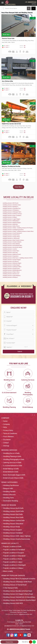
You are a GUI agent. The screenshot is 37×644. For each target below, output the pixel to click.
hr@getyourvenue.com (25, 614)
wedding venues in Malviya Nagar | (12, 223)
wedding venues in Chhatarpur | (11, 210)
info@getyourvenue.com (27, 626)
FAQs (5, 427)
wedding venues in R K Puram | (25, 228)
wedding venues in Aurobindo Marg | (13, 247)
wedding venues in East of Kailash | (12, 215)
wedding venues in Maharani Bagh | (12, 263)
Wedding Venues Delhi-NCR (13, 603)
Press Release (8, 437)
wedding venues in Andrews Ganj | (12, 205)
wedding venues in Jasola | (10, 249)
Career (25, 612)
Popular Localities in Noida (13, 559)
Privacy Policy (8, 430)
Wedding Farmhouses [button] (11, 485)
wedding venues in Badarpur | (11, 207)
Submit (20, 351)
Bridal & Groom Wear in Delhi (13, 478)
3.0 (33, 18)
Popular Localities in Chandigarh (14, 565)
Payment (20, 612)
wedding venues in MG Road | (11, 203)
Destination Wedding (11, 501)
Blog (11, 610)
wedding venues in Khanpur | (11, 277)
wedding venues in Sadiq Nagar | (12, 265)
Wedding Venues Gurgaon (12, 530)
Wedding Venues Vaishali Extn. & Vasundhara (19, 597)
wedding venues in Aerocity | (11, 253)
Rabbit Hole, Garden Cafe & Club (11, 124)
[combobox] (18, 325)
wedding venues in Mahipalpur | (11, 221)
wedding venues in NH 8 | (26, 258)
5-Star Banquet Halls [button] (11, 588)
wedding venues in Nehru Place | (11, 226)
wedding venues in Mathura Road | (12, 254)
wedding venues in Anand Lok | (11, 274)
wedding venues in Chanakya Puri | (12, 208)
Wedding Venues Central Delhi (14, 521)
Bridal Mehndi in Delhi (11, 472)
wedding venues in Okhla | (10, 228)
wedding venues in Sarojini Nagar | (12, 260)
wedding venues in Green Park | (11, 251)
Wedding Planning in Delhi (12, 456)
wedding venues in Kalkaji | (10, 217)
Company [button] (6, 424)
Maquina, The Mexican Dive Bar (11, 166)
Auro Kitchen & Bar (7, 81)
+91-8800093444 (31, 2)
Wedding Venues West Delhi (13, 517)
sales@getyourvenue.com (12, 626)
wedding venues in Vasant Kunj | (11, 235)
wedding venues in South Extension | (13, 233)
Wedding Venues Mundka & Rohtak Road (18, 591)
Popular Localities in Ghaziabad (14, 556)
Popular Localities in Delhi (12, 547)
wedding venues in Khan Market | (12, 244)
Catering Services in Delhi (12, 463)
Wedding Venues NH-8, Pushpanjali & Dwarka (19, 579)
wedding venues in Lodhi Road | (11, 238)
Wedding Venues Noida (12, 527)
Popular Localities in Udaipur (13, 568)
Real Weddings (31, 610)
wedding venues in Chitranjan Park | (12, 212)
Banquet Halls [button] (8, 488)
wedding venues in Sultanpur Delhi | (12, 267)
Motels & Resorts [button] (9, 495)
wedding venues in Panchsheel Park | (13, 245)
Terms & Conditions (10, 433)
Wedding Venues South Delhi (13, 511)
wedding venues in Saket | (10, 231)
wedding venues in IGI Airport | (11, 261)
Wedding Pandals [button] (9, 492)
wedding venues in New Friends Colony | (14, 240)
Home (5, 421)
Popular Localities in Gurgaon (14, 553)
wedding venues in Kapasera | (11, 256)
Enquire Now (9, 642)
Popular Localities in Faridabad (14, 550)
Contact (6, 443)
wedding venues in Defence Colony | (13, 214)
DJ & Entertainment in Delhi (13, 466)
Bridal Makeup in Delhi (11, 469)
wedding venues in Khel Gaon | (11, 258)
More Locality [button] (8, 571)
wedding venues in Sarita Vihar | (26, 231)
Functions (13, 612)
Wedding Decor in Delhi (11, 453)
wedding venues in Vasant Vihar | (12, 237)
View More (19, 187)
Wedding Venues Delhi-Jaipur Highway (17, 536)
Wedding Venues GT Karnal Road (15, 585)
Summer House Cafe (8, 39)
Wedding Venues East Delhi (13, 514)
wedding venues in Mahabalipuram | (12, 270)
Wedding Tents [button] (9, 498)
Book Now (6, 35)
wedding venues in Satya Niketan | (12, 276)
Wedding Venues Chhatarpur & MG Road (17, 582)
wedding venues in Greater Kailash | (12, 242)
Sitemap (6, 446)
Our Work (23, 610)
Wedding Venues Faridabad (13, 533)
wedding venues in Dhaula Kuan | (12, 268)
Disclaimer (7, 440)
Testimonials (16, 610)
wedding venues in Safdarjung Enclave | (13, 230)
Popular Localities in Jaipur (13, 562)
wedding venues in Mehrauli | (11, 224)
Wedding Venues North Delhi (13, 508)
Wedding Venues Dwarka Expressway (17, 539)
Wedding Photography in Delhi (14, 459)
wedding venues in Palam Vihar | (11, 272)
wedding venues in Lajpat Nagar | (12, 219)
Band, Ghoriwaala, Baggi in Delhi (14, 475)
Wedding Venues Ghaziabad (13, 524)
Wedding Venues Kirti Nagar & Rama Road (18, 594)
